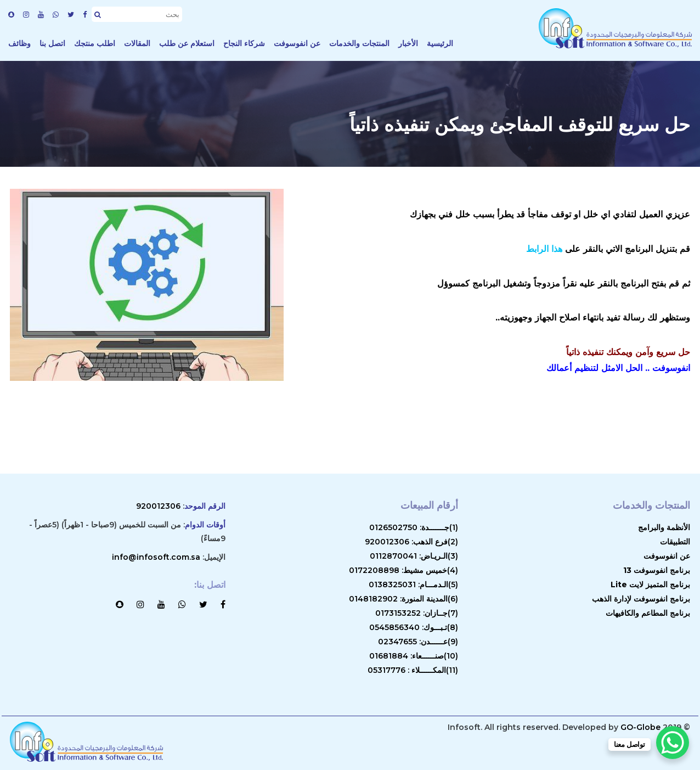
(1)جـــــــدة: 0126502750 (414, 527)
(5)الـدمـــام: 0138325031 (413, 584)
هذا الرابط (544, 249)
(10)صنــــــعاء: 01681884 (414, 656)
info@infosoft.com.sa (156, 557)
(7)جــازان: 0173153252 (417, 613)
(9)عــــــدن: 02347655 (418, 642)
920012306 (158, 506)
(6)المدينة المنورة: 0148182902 (403, 599)
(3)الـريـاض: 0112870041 (414, 556)
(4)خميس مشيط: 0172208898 (403, 570)
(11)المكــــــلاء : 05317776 (413, 670)
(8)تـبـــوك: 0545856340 (414, 627)
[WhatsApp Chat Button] (673, 743)
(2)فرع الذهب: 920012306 (411, 542)
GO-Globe (640, 727)
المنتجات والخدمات (359, 43)
